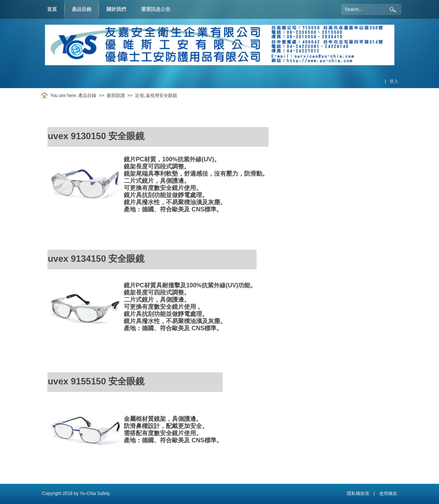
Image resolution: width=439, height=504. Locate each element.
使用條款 (388, 493)
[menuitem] (82, 9)
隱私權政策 (358, 493)
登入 (394, 81)
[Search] (371, 9)
